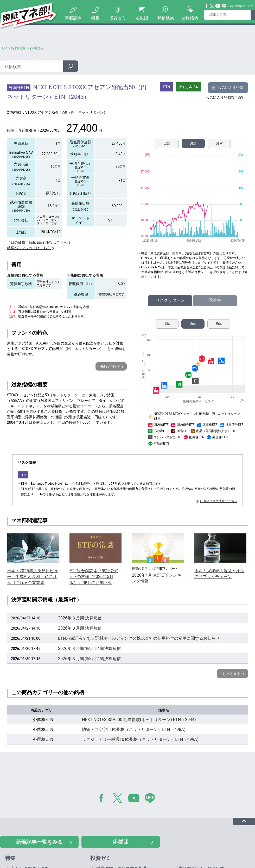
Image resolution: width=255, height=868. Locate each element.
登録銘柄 (190, 18)
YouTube (218, 6)
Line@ (224, 6)
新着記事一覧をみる (39, 842)
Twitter (212, 6)
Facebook (207, 6)
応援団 (142, 18)
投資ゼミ (118, 18)
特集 (95, 18)
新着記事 (73, 18)
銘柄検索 (166, 18)
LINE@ (152, 799)
